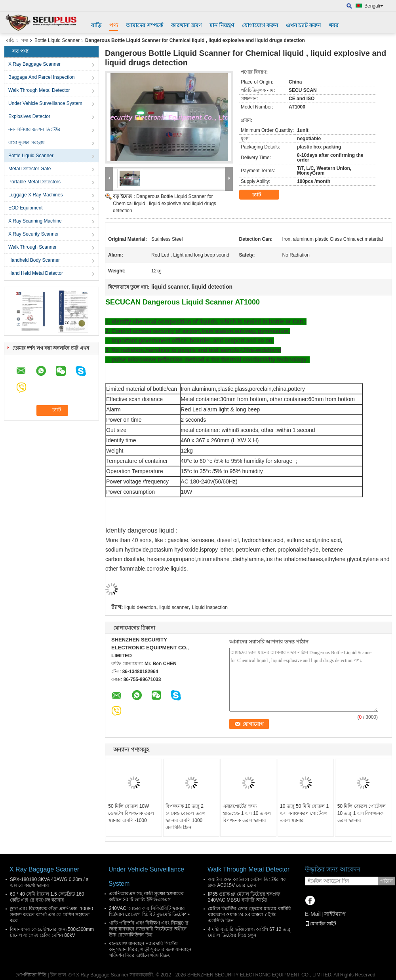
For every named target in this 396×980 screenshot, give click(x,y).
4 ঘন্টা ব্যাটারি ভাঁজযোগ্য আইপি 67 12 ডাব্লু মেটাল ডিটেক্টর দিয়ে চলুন (249, 932)
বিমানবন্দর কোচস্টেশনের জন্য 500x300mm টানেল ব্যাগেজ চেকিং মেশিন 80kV (52, 932)
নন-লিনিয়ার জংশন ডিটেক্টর (34, 129)
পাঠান (386, 881)
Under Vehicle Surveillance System (45, 103)
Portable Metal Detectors (34, 182)
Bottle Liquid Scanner (57, 40)
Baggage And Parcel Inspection (41, 77)
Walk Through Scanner (32, 247)
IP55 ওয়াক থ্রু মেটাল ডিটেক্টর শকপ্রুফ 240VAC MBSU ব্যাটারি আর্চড (244, 897)
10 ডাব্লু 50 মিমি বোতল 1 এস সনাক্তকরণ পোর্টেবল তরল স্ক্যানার (304, 813)
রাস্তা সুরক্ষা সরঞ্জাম (27, 143)
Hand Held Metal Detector (36, 273)
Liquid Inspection (210, 607)
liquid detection (140, 607)
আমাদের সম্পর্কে (145, 25)
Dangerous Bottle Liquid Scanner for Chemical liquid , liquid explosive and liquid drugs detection (165, 204)
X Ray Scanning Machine (35, 221)
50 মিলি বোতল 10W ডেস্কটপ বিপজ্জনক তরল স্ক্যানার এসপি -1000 (131, 813)
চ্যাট (262, 195)
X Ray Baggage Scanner (34, 64)
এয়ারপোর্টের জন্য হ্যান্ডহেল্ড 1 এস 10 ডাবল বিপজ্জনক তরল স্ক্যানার (247, 813)
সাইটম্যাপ (335, 914)
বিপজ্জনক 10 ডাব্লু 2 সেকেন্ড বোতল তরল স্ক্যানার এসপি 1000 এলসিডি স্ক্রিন (186, 817)
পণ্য (114, 25)
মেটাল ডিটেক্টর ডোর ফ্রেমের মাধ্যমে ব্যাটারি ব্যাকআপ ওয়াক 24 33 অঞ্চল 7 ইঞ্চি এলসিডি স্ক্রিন (249, 915)
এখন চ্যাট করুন (304, 25)
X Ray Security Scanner (33, 234)
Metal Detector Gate (30, 169)
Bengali (374, 6)
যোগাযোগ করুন (260, 25)
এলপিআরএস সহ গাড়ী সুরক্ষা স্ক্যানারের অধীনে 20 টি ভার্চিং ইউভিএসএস (146, 897)
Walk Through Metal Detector (39, 90)
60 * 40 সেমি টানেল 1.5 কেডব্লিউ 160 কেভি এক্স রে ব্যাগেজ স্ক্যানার (47, 897)
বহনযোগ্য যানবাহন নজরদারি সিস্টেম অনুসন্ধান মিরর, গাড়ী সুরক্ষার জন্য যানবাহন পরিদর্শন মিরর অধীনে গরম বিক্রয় (150, 950)
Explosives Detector (29, 116)
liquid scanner (174, 607)
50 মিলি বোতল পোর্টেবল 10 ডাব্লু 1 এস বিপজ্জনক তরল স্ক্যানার (362, 813)
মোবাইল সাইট (321, 924)
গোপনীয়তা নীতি (31, 975)
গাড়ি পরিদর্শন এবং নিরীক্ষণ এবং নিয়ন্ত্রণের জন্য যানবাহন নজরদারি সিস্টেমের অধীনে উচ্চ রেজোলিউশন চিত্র (149, 929)
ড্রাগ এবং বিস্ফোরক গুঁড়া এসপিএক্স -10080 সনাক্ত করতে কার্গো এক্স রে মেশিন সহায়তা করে (51, 915)
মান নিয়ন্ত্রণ (222, 25)
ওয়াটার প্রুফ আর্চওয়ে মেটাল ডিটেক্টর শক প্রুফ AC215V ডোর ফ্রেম (247, 882)
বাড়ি (96, 25)
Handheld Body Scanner (34, 260)
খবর (334, 25)
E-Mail (313, 914)
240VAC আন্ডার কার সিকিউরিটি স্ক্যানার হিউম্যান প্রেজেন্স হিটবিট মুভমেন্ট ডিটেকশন (150, 911)
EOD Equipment (26, 208)
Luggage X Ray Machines (35, 195)
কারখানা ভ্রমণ (186, 25)
